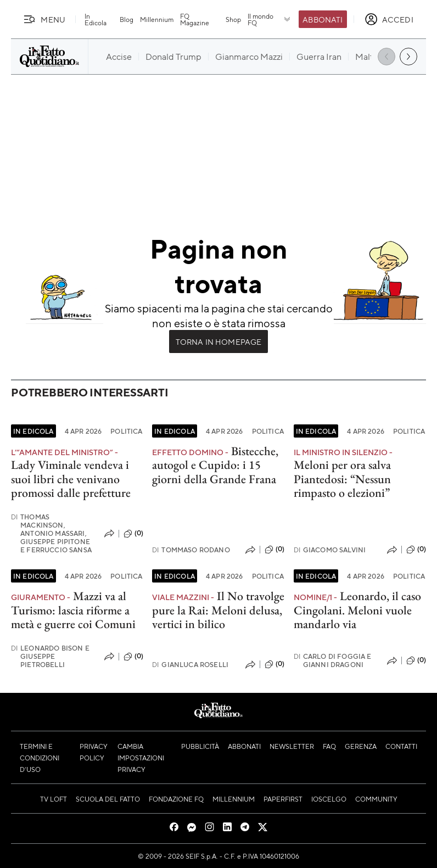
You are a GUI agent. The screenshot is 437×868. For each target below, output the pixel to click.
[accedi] (389, 19)
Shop (233, 19)
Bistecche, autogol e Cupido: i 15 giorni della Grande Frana (215, 465)
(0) (133, 534)
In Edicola (96, 19)
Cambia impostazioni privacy (141, 758)
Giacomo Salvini (330, 550)
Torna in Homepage (219, 341)
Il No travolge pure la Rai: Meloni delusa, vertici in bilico (218, 610)
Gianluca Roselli (190, 665)
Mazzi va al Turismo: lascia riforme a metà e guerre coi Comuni (73, 610)
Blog (127, 19)
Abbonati (323, 19)
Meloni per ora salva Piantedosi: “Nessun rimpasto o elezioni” (342, 479)
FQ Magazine (195, 19)
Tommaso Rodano (191, 550)
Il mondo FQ (270, 19)
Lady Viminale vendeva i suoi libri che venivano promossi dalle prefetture (71, 479)
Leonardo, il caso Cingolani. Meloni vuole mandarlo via (357, 610)
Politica (126, 431)
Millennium (157, 19)
